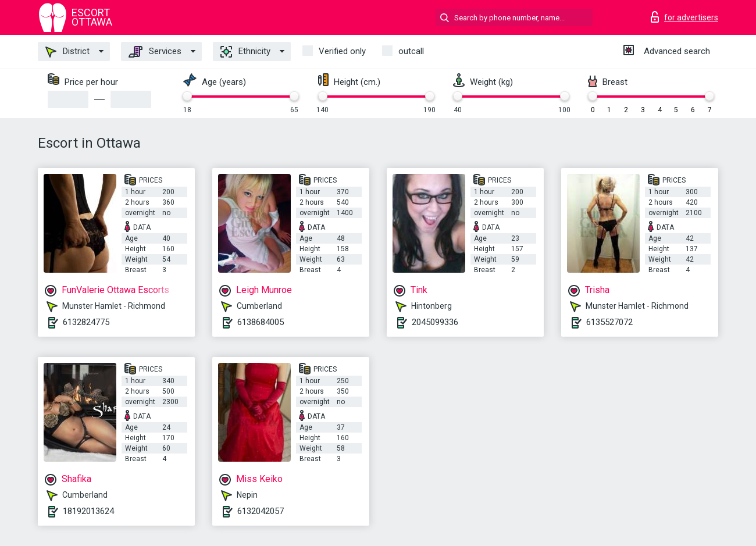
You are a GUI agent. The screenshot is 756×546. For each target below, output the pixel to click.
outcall (411, 51)
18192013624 (88, 511)
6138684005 (261, 322)
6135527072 (609, 322)
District (67, 52)
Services (155, 52)
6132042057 (261, 511)
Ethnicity (245, 52)
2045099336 (435, 322)
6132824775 (86, 322)
